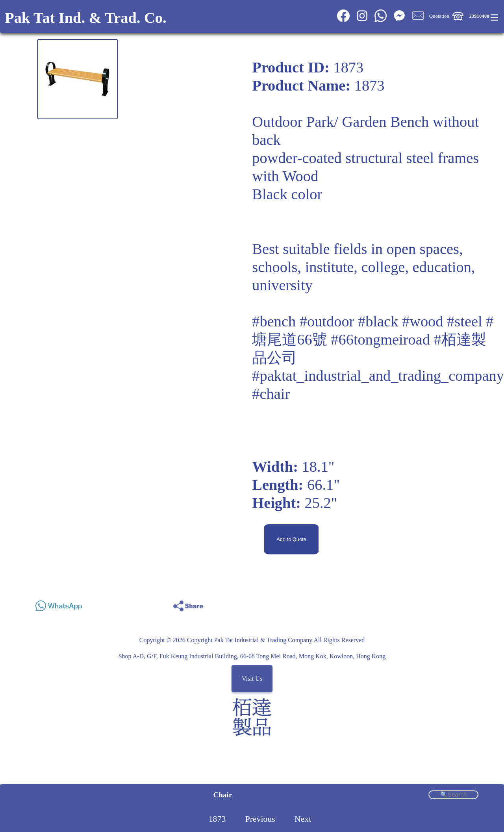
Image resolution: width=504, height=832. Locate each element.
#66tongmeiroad (380, 339)
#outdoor (327, 321)
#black (378, 321)
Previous (260, 819)
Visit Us (252, 679)
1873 (217, 819)
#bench (274, 321)
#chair (271, 394)
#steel (465, 321)
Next (303, 819)
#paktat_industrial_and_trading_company (378, 376)
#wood (423, 321)
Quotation (439, 16)
